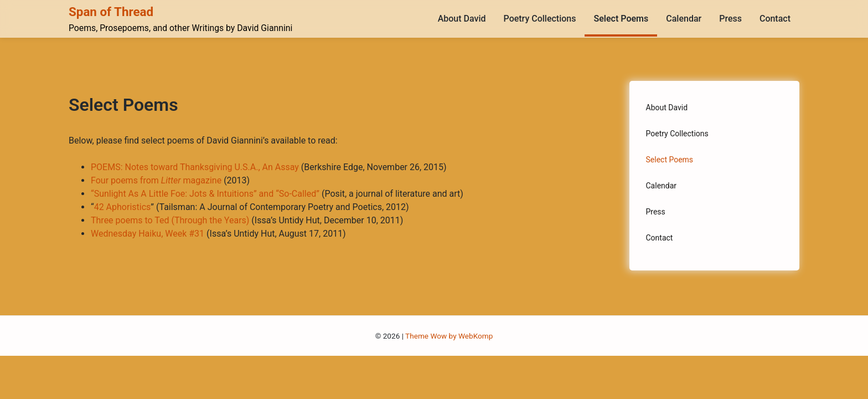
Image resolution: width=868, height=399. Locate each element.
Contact (775, 19)
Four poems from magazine (156, 180)
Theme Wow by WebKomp (449, 336)
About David (462, 19)
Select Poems (621, 19)
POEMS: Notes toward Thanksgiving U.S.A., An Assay (195, 167)
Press (730, 19)
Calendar (684, 19)
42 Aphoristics (123, 207)
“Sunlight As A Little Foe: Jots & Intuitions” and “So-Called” (205, 194)
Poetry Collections (540, 19)
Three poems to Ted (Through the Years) (170, 220)
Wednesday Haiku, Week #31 (148, 234)
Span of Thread (111, 12)
